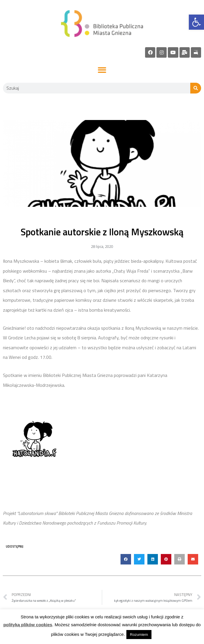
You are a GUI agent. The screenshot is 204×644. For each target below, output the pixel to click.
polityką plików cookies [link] (28, 625)
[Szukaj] (196, 88)
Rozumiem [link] (139, 635)
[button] (102, 70)
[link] (196, 22)
